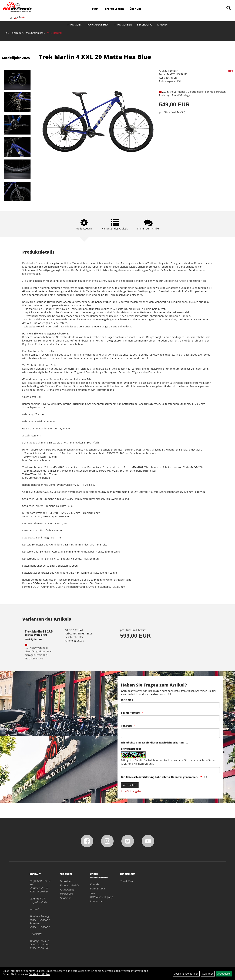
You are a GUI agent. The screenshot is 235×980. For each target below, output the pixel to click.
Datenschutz (97, 888)
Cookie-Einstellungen (186, 974)
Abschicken (130, 785)
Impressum (97, 901)
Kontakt (94, 884)
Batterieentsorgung (101, 897)
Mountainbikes (35, 33)
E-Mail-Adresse (130, 713)
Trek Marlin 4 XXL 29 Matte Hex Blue (95, 57)
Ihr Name (127, 700)
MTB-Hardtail (55, 33)
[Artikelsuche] (229, 8)
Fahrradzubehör (98, 25)
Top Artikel (126, 881)
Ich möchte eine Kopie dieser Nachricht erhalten (152, 743)
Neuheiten (66, 898)
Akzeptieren (224, 974)
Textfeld (126, 726)
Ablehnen (208, 974)
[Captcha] (170, 770)
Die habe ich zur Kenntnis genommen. (160, 777)
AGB (92, 893)
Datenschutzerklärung (140, 777)
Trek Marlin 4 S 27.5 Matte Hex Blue (39, 633)
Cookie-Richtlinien (39, 974)
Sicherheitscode (131, 749)
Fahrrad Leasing (114, 9)
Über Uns (136, 9)
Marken (162, 25)
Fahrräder (75, 25)
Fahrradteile (123, 25)
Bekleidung (145, 25)
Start (95, 9)
